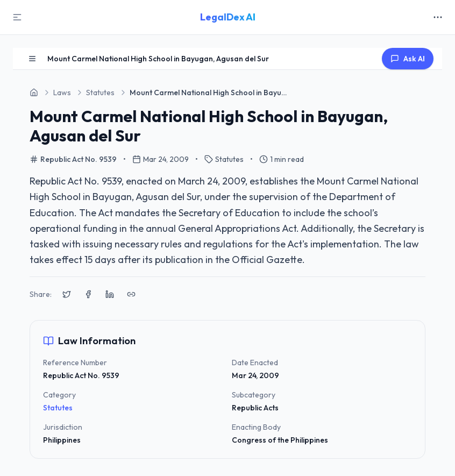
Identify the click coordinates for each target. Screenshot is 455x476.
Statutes (58, 408)
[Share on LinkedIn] (110, 294)
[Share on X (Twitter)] (67, 294)
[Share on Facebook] (88, 294)
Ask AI (408, 59)
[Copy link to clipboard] (131, 294)
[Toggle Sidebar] (17, 17)
